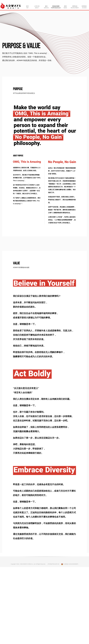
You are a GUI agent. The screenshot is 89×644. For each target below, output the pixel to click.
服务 (46, 7)
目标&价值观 (56, 7)
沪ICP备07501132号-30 (53, 564)
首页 (27, 7)
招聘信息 (75, 7)
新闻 (65, 7)
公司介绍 (37, 7)
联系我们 (84, 7)
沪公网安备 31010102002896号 (70, 564)
